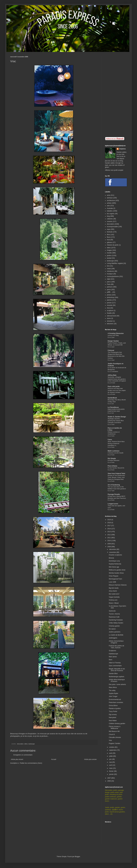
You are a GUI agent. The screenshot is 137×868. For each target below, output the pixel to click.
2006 (109, 781)
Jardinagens (113, 638)
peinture (110, 287)
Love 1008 (112, 582)
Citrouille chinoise (115, 737)
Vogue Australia (114, 597)
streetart (110, 321)
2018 (109, 523)
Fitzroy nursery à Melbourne (115, 727)
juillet (111, 756)
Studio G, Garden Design (117, 417)
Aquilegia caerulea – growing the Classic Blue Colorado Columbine (116, 421)
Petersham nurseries (116, 702)
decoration (20, 744)
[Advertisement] (116, 94)
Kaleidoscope (113, 654)
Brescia (111, 558)
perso (109, 290)
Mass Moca (113, 687)
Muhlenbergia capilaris (117, 677)
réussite (110, 305)
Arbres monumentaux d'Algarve (116, 642)
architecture (111, 201)
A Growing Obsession (116, 333)
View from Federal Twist (116, 474)
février (112, 771)
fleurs (109, 237)
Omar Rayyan (114, 576)
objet (109, 279)
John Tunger (113, 696)
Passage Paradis (114, 494)
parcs (109, 282)
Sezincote (112, 611)
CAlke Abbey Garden (116, 623)
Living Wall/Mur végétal (115, 263)
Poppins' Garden (115, 743)
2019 (109, 520)
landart (109, 258)
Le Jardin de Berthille (116, 635)
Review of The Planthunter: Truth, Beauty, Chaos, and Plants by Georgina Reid (116, 477)
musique (110, 274)
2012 (109, 535)
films (109, 235)
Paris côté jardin (114, 387)
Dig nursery (113, 715)
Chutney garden (114, 626)
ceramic (110, 221)
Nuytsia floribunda (115, 564)
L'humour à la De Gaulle (115, 453)
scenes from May (113, 335)
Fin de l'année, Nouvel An (116, 468)
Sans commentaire (115, 666)
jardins (109, 256)
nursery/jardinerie (113, 276)
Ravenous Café (114, 617)
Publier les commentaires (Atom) (31, 763)
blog (108, 216)
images (109, 250)
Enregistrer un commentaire (23, 755)
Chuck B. (112, 734)
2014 (109, 529)
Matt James (113, 657)
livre (108, 266)
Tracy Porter (113, 711)
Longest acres (113, 504)
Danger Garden (113, 341)
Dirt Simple (112, 458)
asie (108, 206)
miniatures (110, 271)
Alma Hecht (113, 591)
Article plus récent (17, 759)
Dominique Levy (114, 561)
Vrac (110, 740)
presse (109, 303)
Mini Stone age (114, 567)
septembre (113, 750)
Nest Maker (113, 721)
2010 (109, 541)
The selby (112, 690)
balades (110, 211)
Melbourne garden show (117, 570)
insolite (109, 253)
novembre (113, 552)
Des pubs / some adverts (117, 684)
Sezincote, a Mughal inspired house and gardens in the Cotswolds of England (117, 379)
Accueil (54, 759)
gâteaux (110, 242)
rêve (108, 308)
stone (109, 318)
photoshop (110, 297)
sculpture (110, 311)
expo (109, 229)
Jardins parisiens (115, 632)
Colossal (111, 350)
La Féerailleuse (113, 407)
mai (111, 762)
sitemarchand (112, 316)
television (110, 324)
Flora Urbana (112, 466)
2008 (109, 547)
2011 (109, 538)
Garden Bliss (113, 674)
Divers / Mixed (114, 603)
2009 (109, 544)
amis (109, 195)
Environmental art (115, 699)
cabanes (110, 219)
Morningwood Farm (115, 579)
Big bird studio (114, 588)
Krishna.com (113, 600)
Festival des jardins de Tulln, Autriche (116, 647)
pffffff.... (109, 292)
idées (26, 744)
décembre (113, 549)
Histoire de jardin (113, 245)
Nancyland (112, 717)
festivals (110, 232)
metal (109, 269)
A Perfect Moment (114, 460)
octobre (112, 747)
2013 (109, 532)
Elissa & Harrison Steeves (118, 585)
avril (111, 765)
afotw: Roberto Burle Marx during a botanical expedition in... (116, 443)
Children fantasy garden (117, 724)
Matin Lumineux (114, 451)
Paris (109, 284)
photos (109, 295)
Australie (110, 208)
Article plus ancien (90, 759)
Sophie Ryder (114, 693)
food (108, 240)
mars (111, 768)
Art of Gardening (114, 485)
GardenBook (112, 398)
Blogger (77, 857)
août (111, 753)
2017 (109, 526)
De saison (112, 629)
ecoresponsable (112, 227)
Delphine (122, 149)
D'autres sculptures (115, 555)
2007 (109, 778)
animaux (110, 198)
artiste (109, 203)
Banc (111, 660)
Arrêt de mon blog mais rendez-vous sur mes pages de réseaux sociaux (117, 390)
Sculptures (112, 651)
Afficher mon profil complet (114, 170)
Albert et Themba (115, 663)
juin (111, 759)
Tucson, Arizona (114, 614)
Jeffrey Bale (112, 375)
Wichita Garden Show (116, 573)
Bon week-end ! (114, 594)
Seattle (109, 313)
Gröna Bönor (113, 706)
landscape (32, 744)
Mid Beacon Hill (114, 731)
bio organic (111, 214)
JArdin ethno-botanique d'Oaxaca (117, 680)
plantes (109, 300)
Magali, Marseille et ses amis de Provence (117, 670)
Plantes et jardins (115, 708)
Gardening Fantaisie (116, 620)
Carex (110, 440)
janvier (112, 774)
